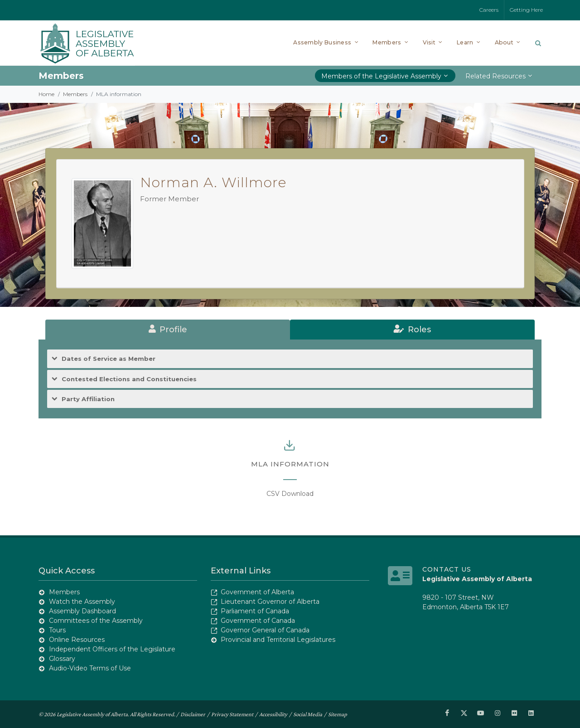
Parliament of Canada (255, 611)
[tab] (168, 330)
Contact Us (447, 569)
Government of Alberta (257, 592)
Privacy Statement (232, 714)
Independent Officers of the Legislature (112, 649)
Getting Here (526, 10)
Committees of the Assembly (96, 621)
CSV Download (290, 494)
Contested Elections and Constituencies (129, 379)
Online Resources (77, 640)
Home (46, 94)
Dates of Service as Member (109, 359)
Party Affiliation (88, 399)
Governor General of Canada (265, 630)
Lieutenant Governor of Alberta (270, 602)
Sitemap (338, 714)
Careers (489, 10)
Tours (57, 630)
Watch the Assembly (82, 602)
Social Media (308, 714)
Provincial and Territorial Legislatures (278, 640)
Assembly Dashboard (82, 611)
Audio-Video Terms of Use (90, 668)
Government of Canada (258, 621)
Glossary (62, 659)
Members (75, 94)
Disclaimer (193, 714)
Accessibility (273, 714)
